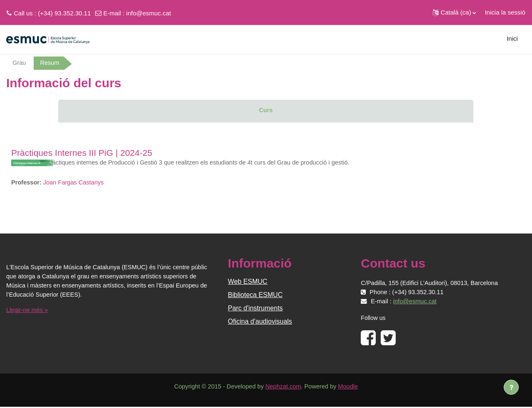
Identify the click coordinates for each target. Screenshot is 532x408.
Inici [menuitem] (512, 38)
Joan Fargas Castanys (75, 183)
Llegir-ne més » (28, 311)
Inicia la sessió (505, 12)
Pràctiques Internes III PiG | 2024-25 (82, 153)
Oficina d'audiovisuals (260, 323)
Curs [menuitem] (266, 111)
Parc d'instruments (255, 309)
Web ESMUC (248, 283)
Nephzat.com (283, 388)
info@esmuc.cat (149, 13)
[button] (454, 12)
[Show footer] (511, 387)
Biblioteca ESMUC (255, 296)
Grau (19, 63)
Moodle (351, 388)
